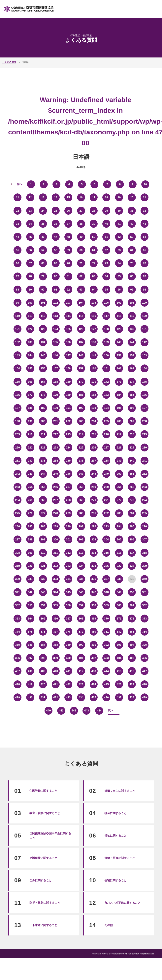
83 (94, 276)
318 (144, 553)
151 (119, 355)
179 (56, 395)
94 (94, 290)
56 (30, 250)
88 (17, 290)
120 (144, 316)
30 (119, 211)
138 (94, 342)
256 (56, 487)
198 (17, 421)
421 (56, 684)
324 (81, 566)
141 (132, 342)
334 (68, 579)
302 (81, 539)
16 (81, 197)
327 (119, 566)
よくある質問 (9, 62)
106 (106, 303)
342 (30, 592)
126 (81, 329)
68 (43, 263)
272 (119, 500)
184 (119, 395)
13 (43, 197)
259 (94, 487)
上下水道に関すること (43, 925)
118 (119, 316)
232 (30, 461)
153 (144, 355)
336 (94, 579)
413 (94, 671)
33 (17, 224)
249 (106, 474)
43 (145, 224)
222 (43, 447)
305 (119, 539)
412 (81, 671)
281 (94, 513)
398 (43, 658)
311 (56, 553)
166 (30, 382)
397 (30, 658)
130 (132, 329)
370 (106, 619)
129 (119, 329)
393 (119, 645)
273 (132, 500)
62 (107, 250)
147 (68, 355)
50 (94, 237)
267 (56, 500)
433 (68, 697)
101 (43, 303)
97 (132, 290)
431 (43, 697)
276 (30, 513)
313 (81, 553)
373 (144, 619)
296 (144, 526)
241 (144, 461)
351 (144, 592)
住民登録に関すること (43, 791)
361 (132, 605)
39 (94, 224)
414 (106, 671)
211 (43, 434)
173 (119, 382)
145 (43, 355)
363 (17, 619)
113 (56, 316)
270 (94, 500)
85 (119, 276)
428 (144, 684)
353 (30, 605)
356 (68, 605)
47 (56, 237)
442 (74, 710)
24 (43, 211)
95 (107, 290)
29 (107, 211)
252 (144, 474)
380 (94, 632)
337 (106, 579)
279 (68, 513)
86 (132, 276)
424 (94, 684)
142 (144, 342)
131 (144, 329)
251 (132, 474)
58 (56, 250)
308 (17, 553)
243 (30, 474)
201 (56, 421)
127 (94, 329)
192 (81, 408)
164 (144, 368)
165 (17, 382)
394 (132, 645)
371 (119, 619)
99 (17, 303)
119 (132, 316)
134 (43, 342)
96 (119, 290)
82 (81, 276)
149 (94, 355)
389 (68, 645)
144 (30, 355)
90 (43, 290)
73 (107, 263)
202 (68, 421)
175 (144, 382)
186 (144, 395)
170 (81, 382)
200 (43, 421)
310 (43, 553)
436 (106, 697)
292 (94, 526)
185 (132, 395)
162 (119, 368)
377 (56, 632)
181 (81, 395)
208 (144, 421)
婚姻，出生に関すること (120, 791)
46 (43, 237)
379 (81, 632)
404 (119, 658)
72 (94, 263)
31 (132, 211)
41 (119, 224)
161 (106, 368)
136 (68, 342)
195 (119, 408)
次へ (111, 710)
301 (68, 539)
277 (43, 513)
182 (94, 395)
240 (132, 461)
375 (30, 632)
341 (17, 592)
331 (30, 579)
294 (119, 526)
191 (68, 408)
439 (144, 697)
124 (56, 329)
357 (81, 605)
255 (43, 487)
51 (107, 237)
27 (81, 211)
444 (99, 710)
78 (30, 276)
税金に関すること (115, 813)
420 (43, 684)
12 (30, 197)
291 (81, 526)
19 (119, 197)
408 (30, 671)
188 (30, 408)
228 (119, 447)
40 (107, 224)
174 (132, 382)
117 (106, 316)
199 (30, 421)
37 (68, 224)
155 (30, 368)
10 (145, 184)
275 (17, 513)
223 (56, 447)
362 (144, 605)
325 (94, 566)
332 (43, 579)
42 (132, 224)
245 (56, 474)
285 (144, 513)
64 (132, 250)
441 (61, 710)
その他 (109, 925)
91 (56, 290)
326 (106, 566)
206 (119, 421)
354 (43, 605)
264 (17, 500)
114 (68, 316)
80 (56, 276)
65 (145, 250)
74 (119, 263)
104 (81, 303)
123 (43, 329)
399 (56, 658)
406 (144, 658)
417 (144, 671)
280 (81, 513)
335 (81, 579)
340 (144, 579)
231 (17, 461)
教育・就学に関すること (45, 813)
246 (68, 474)
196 (132, 408)
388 (56, 645)
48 (68, 237)
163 (132, 368)
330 (17, 579)
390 (81, 645)
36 (56, 224)
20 (132, 197)
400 (68, 658)
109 (144, 303)
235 (68, 461)
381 (106, 632)
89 (30, 290)
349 (119, 592)
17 (94, 197)
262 (132, 487)
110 (17, 316)
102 (56, 303)
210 (30, 434)
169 (68, 382)
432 (56, 697)
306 (132, 539)
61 (94, 250)
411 (68, 671)
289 (56, 526)
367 (68, 619)
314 (94, 553)
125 (68, 329)
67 (30, 263)
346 (81, 592)
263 (144, 487)
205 (106, 421)
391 (94, 645)
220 (17, 447)
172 (106, 382)
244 (43, 474)
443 (87, 710)
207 (132, 421)
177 (30, 395)
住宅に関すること (115, 880)
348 (106, 592)
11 (17, 197)
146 (56, 355)
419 (30, 684)
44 (17, 237)
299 (43, 539)
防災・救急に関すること (45, 903)
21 (145, 197)
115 (81, 316)
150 (106, 355)
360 (119, 605)
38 (81, 224)
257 (68, 487)
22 (17, 211)
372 (132, 619)
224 (68, 447)
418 (17, 684)
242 (17, 474)
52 (119, 237)
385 (17, 645)
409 (43, 671)
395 (144, 645)
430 (30, 697)
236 (81, 461)
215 (94, 434)
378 (68, 632)
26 (68, 211)
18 (107, 197)
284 (132, 513)
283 (119, 513)
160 (94, 368)
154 (17, 368)
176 (17, 395)
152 (132, 355)
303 (94, 539)
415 (119, 671)
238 (106, 461)
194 (106, 408)
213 (68, 434)
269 (81, 500)
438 (132, 697)
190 (56, 408)
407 (17, 671)
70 (68, 263)
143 (17, 355)
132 (17, 342)
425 (106, 684)
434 (81, 697)
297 (17, 539)
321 (43, 566)
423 (81, 684)
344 (56, 592)
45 (30, 237)
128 (106, 329)
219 (144, 434)
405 (132, 658)
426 (119, 684)
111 (30, 316)
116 (94, 316)
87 (145, 276)
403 (106, 658)
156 (43, 368)
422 (68, 684)
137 (81, 342)
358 (94, 605)
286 (17, 526)
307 (144, 539)
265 (30, 500)
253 (17, 487)
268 (68, 500)
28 (94, 211)
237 (94, 461)
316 (119, 553)
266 (43, 500)
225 (81, 447)
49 (81, 237)
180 (68, 395)
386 (30, 645)
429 (17, 697)
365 (43, 619)
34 (30, 224)
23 (30, 211)
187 (17, 408)
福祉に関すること (115, 836)
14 (56, 197)
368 (81, 619)
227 (106, 447)
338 (119, 579)
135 (56, 342)
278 (56, 513)
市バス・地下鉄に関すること (122, 903)
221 (30, 447)
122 (30, 329)
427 (132, 684)
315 (106, 553)
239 (119, 461)
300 (56, 539)
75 (132, 263)
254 (30, 487)
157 (56, 368)
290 (68, 526)
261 (119, 487)
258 (81, 487)
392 (106, 645)
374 (17, 632)
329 (144, 566)
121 (17, 329)
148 (81, 355)
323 (68, 566)
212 (56, 434)
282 (106, 513)
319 (17, 566)
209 (17, 434)
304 (106, 539)
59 (68, 250)
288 (43, 526)
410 (56, 671)
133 (30, 342)
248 (94, 474)
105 (94, 303)
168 (56, 382)
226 (94, 447)
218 (132, 434)
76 (145, 263)
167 (43, 382)
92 (68, 290)
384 (144, 632)
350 (132, 592)
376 (43, 632)
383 (132, 632)
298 (30, 539)
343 (43, 592)
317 (132, 553)
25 (56, 211)
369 (94, 619)
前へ (19, 184)
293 (106, 526)
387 (43, 645)
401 (81, 658)
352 (17, 605)
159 (81, 368)
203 (81, 421)
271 (106, 500)
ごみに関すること (41, 880)
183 (106, 395)
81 (68, 276)
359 (106, 605)
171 (94, 382)
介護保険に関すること (43, 858)
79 (43, 276)
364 (30, 619)
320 (30, 566)
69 (56, 263)
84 (107, 276)
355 (56, 605)
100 (30, 303)
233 (43, 461)
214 (81, 434)
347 (94, 592)
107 (119, 303)
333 (56, 579)
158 (68, 368)
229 (132, 447)
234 (56, 461)
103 (68, 303)
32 (145, 211)
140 (119, 342)
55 (17, 250)
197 (144, 408)
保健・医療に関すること (120, 858)
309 (30, 553)
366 (56, 619)
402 (94, 658)
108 (132, 303)
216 (106, 434)
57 (43, 250)
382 (119, 632)
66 (17, 263)
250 (119, 474)
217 (119, 434)
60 (81, 250)
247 (81, 474)
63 (119, 250)
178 (43, 395)
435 (94, 697)
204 (94, 421)
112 (43, 316)
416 (132, 671)
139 (106, 342)
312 (68, 553)
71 (81, 263)
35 (43, 224)
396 (17, 658)
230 (144, 447)
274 (144, 500)
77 (17, 276)
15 (68, 197)
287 (30, 526)
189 (43, 408)
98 (145, 290)
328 (132, 566)
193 (94, 408)
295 (132, 526)
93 (81, 290)
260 (106, 487)
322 (56, 566)
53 (132, 237)
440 (48, 710)
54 (145, 237)
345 (68, 592)
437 (119, 697)
